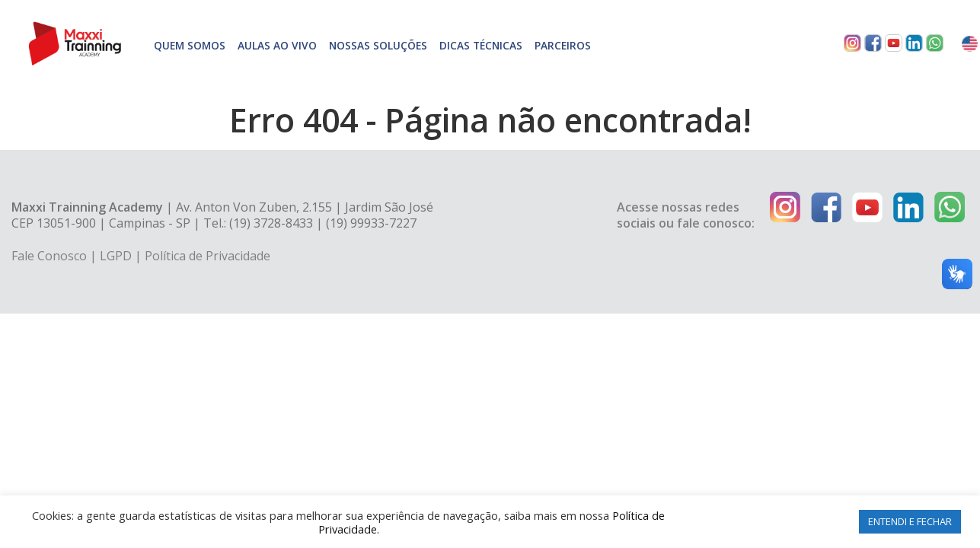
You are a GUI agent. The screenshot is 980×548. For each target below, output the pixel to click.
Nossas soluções (378, 45)
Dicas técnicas (481, 45)
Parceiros (563, 45)
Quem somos (190, 45)
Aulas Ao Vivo (277, 45)
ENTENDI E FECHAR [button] (910, 521)
